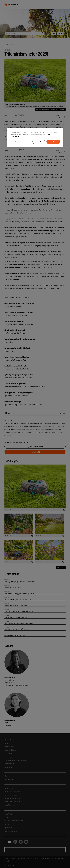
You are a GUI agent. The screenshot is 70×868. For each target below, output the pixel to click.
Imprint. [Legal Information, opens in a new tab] (17, 137)
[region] (35, 137)
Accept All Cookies (53, 142)
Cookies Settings (14, 142)
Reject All (39, 142)
